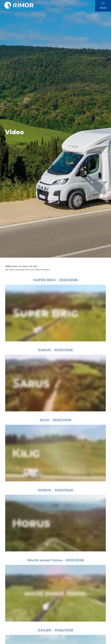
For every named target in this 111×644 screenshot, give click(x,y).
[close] (103, 3)
